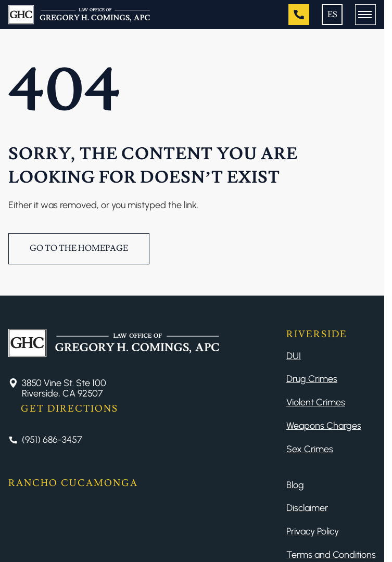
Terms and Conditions (331, 555)
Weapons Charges (324, 426)
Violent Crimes (316, 402)
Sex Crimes (310, 449)
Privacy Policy (313, 531)
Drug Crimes (312, 379)
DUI (294, 356)
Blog (295, 485)
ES (332, 15)
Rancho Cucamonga (73, 483)
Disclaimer (307, 508)
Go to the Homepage (79, 248)
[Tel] (299, 15)
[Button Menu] (365, 15)
